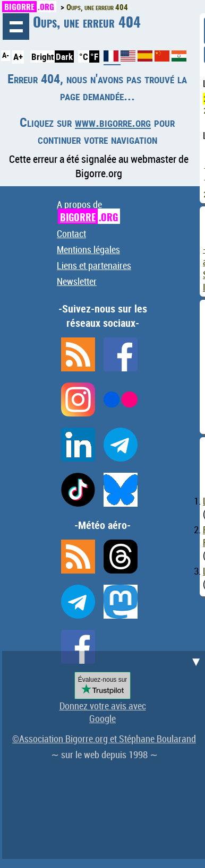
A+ (18, 57)
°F (94, 57)
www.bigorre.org (113, 122)
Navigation (16, 27)
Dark (64, 57)
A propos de (88, 211)
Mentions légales (88, 249)
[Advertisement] (102, 753)
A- (6, 55)
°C (84, 57)
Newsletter (77, 281)
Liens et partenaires (94, 265)
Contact (71, 233)
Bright (42, 57)
